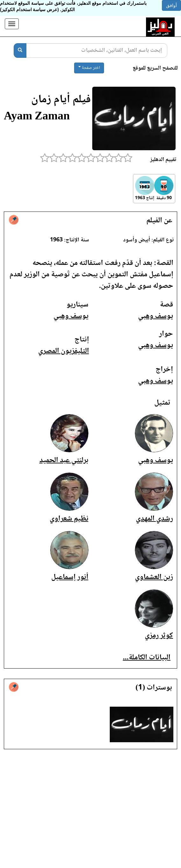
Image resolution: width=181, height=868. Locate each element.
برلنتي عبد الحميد (64, 460)
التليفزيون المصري (64, 351)
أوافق (171, 5)
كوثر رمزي (159, 636)
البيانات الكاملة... (147, 658)
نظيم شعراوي (69, 519)
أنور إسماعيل (70, 577)
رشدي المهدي (154, 519)
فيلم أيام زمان (61, 100)
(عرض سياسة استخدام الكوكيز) (29, 10)
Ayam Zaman (37, 117)
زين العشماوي (154, 577)
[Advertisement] (90, 814)
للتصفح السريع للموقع (155, 68)
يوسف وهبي (156, 316)
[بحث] (20, 50)
